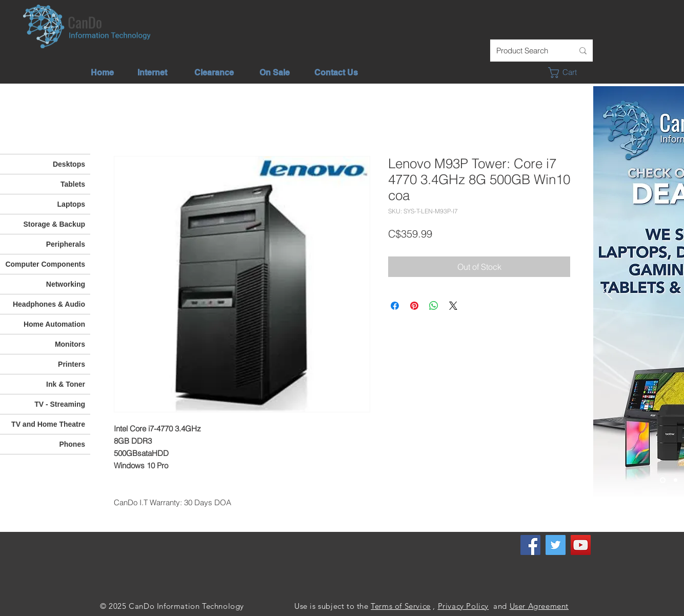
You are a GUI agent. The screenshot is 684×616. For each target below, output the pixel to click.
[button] (568, 73)
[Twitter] (556, 545)
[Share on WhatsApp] (434, 306)
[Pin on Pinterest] (414, 306)
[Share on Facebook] (395, 306)
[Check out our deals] (663, 480)
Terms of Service (401, 606)
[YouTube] (581, 545)
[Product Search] (527, 51)
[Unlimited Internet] (676, 480)
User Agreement (539, 606)
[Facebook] (530, 545)
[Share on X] (453, 306)
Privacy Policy (463, 606)
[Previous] (608, 291)
